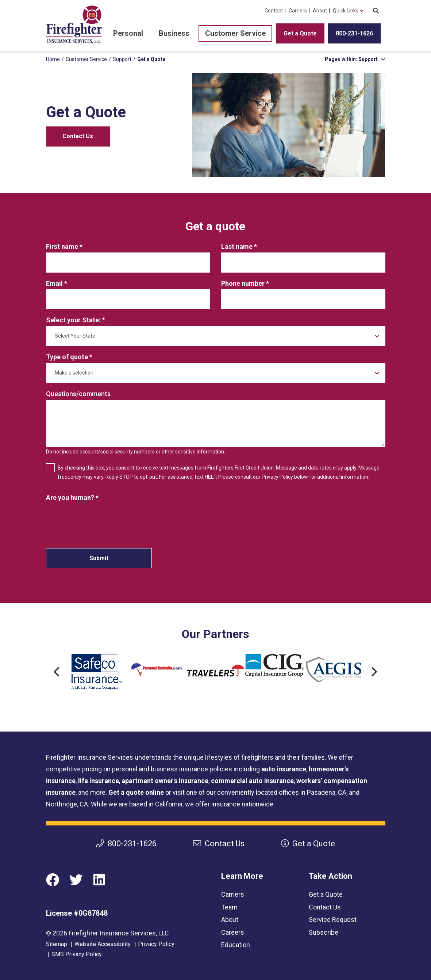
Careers (233, 932)
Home (53, 59)
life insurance (99, 781)
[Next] (374, 672)
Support (122, 59)
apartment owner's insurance (165, 781)
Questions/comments (78, 394)
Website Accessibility (103, 944)
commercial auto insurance (252, 781)
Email (55, 283)
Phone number (243, 283)
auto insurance (284, 769)
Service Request (333, 920)
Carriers (298, 11)
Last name (237, 246)
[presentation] (101, 518)
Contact (274, 11)
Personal (128, 33)
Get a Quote (300, 33)
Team (229, 907)
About (320, 11)
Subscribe (324, 932)
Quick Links (346, 11)
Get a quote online (136, 792)
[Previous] (58, 672)
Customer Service (235, 33)
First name (62, 246)
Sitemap (57, 944)
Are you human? (70, 497)
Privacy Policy (156, 944)
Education (236, 945)
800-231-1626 (354, 33)
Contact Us (78, 136)
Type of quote (67, 357)
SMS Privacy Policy (77, 954)
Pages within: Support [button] (355, 59)
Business (174, 33)
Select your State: (73, 320)
